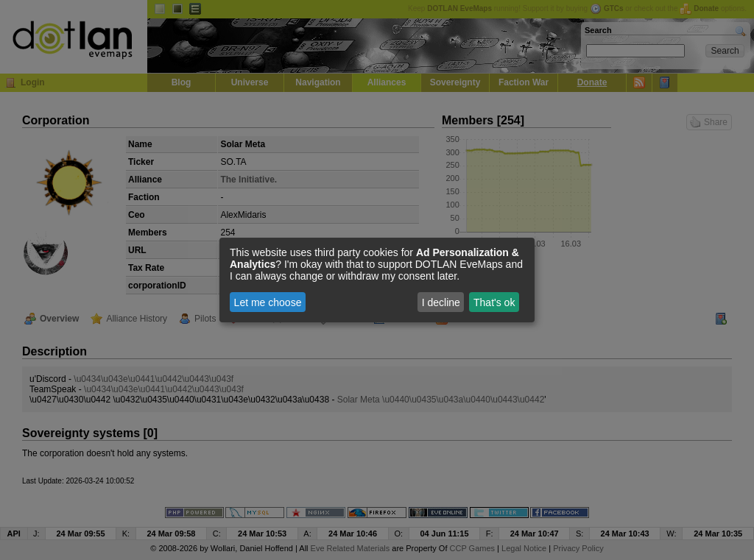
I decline (441, 302)
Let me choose (268, 302)
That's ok (494, 302)
